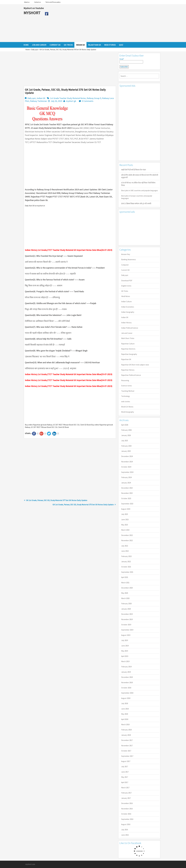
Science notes (127, 386)
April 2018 (125, 719)
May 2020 (125, 593)
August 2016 (126, 824)
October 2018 (126, 688)
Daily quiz (35, 50)
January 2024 (126, 483)
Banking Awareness (129, 259)
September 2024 (127, 472)
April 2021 (125, 577)
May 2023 (125, 525)
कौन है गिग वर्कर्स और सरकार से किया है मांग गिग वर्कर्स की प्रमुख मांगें (140, 176)
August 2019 (126, 635)
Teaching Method (128, 391)
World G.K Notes (127, 407)
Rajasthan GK (126, 359)
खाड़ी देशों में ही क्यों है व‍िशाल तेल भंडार (134, 170)
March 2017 (125, 788)
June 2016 (125, 835)
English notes (126, 286)
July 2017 (125, 767)
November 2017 (127, 746)
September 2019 (127, 630)
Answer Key (126, 254)
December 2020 (127, 588)
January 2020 (126, 609)
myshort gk (71, 101)
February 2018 (126, 730)
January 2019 (126, 672)
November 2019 (127, 619)
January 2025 (126, 451)
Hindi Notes (126, 296)
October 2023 (126, 498)
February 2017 (126, 793)
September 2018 (127, 693)
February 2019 (126, 667)
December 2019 (127, 614)
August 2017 (126, 761)
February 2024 (126, 477)
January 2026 (126, 435)
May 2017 (125, 777)
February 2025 (126, 446)
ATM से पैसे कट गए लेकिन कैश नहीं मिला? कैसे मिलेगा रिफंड (138, 184)
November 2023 (127, 493)
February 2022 (126, 556)
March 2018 (125, 724)
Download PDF (127, 281)
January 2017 (126, 798)
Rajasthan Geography (129, 354)
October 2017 (126, 751)
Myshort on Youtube (34, 8)
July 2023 (125, 514)
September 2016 (127, 819)
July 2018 (125, 703)
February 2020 (126, 604)
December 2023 (127, 488)
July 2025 (125, 441)
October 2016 (126, 814)
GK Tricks (125, 291)
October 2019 (126, 625)
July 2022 (125, 546)
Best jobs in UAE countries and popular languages (140, 190)
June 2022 (125, 551)
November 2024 (127, 462)
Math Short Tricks (128, 338)
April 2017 (125, 782)
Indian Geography (128, 312)
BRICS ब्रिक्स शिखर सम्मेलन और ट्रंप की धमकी (136, 204)
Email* (131, 61)
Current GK (125, 270)
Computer (125, 265)
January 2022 (126, 562)
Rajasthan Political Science (131, 375)
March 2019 (125, 661)
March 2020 (125, 598)
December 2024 (127, 456)
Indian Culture (126, 302)
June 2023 (125, 520)
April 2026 (125, 425)
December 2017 (127, 740)
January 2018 (126, 735)
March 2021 (125, 583)
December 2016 (127, 803)
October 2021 (126, 567)
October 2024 (126, 467)
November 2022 (127, 540)
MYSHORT (32, 13)
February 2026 (126, 430)
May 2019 (125, 651)
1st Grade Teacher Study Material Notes (68, 98)
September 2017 (127, 756)
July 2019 (125, 640)
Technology (126, 396)
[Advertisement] (106, 23)
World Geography (128, 412)
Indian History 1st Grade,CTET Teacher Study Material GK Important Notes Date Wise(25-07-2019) (69, 374)
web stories (126, 402)
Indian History (126, 323)
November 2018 (127, 682)
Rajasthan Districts (128, 349)
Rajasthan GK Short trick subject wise (135, 365)
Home (28, 50)
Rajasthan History (128, 370)
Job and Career (127, 333)
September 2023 (127, 504)
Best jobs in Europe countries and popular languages (137, 197)
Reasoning (125, 380)
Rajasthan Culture (128, 344)
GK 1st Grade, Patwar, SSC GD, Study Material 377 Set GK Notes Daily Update (57, 500)
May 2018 (125, 714)
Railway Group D (94, 98)
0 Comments (88, 101)
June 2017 (125, 772)
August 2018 (126, 698)
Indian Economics (128, 307)
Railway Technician (38, 101)
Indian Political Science (130, 328)
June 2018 (125, 709)
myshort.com (30, 864)
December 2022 (127, 535)
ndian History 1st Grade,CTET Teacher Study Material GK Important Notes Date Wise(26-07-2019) (69, 250)
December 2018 (127, 677)
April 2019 (125, 656)
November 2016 (127, 809)
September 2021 (127, 572)
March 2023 (125, 530)
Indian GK (41, 98)
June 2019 (125, 646)
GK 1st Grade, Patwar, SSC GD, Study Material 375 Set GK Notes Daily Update (83, 505)
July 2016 (125, 830)
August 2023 (126, 509)
